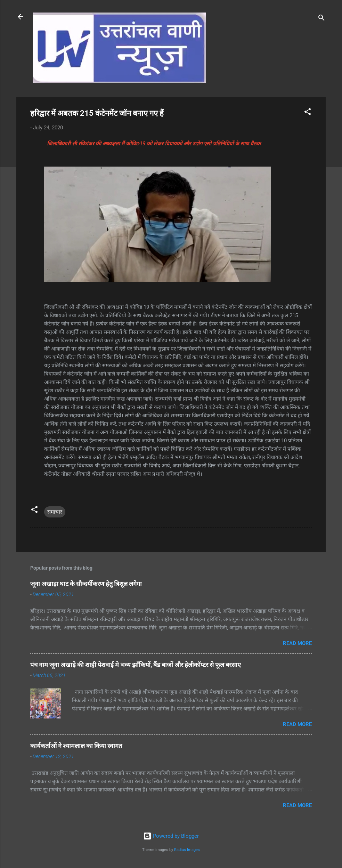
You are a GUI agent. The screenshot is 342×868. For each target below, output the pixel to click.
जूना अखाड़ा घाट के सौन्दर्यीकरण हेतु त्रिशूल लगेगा (86, 584)
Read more (297, 643)
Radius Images (187, 850)
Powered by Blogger (171, 836)
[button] (308, 113)
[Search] (321, 19)
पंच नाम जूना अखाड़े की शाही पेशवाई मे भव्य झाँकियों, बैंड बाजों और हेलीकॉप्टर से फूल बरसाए (136, 665)
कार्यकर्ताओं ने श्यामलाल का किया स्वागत (76, 746)
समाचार (55, 512)
